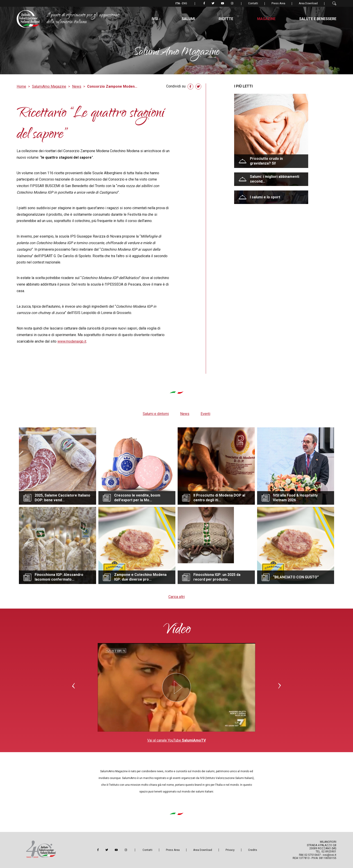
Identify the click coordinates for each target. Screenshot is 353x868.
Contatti (253, 3)
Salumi (188, 19)
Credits (253, 850)
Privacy (230, 850)
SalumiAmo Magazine (49, 86)
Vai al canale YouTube (176, 740)
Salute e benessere (318, 19)
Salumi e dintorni (156, 414)
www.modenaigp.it (72, 341)
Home (21, 86)
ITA (178, 3)
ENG (184, 3)
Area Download (308, 3)
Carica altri (177, 597)
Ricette (226, 19)
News (77, 86)
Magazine (266, 19)
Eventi (205, 414)
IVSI (155, 19)
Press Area (278, 3)
